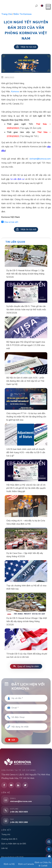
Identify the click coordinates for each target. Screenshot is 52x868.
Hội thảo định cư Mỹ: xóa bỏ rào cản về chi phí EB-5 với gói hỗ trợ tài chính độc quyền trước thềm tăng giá (26, 488)
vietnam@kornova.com (40, 159)
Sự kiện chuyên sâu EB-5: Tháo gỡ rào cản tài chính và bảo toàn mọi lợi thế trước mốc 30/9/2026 (26, 310)
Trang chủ (7, 14)
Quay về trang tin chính (26, 666)
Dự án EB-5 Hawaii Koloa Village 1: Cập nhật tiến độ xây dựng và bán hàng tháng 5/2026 (25, 274)
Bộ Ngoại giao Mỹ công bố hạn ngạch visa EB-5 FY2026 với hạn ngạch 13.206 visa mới (26, 345)
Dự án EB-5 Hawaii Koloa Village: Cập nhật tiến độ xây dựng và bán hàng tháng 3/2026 (27, 621)
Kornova (15, 92)
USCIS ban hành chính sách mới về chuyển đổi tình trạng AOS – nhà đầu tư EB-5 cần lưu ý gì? (26, 452)
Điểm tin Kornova (23, 14)
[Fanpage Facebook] (49, 849)
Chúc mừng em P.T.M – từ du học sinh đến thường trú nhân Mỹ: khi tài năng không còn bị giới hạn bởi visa (26, 417)
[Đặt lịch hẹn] (49, 842)
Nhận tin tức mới (26, 47)
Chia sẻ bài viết (10, 222)
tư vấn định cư (17, 179)
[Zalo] (49, 857)
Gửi (12, 740)
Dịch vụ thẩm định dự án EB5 (14, 844)
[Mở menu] (48, 7)
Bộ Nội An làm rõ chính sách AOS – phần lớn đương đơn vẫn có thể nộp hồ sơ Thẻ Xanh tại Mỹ (25, 381)
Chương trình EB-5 (9, 839)
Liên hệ (4, 848)
